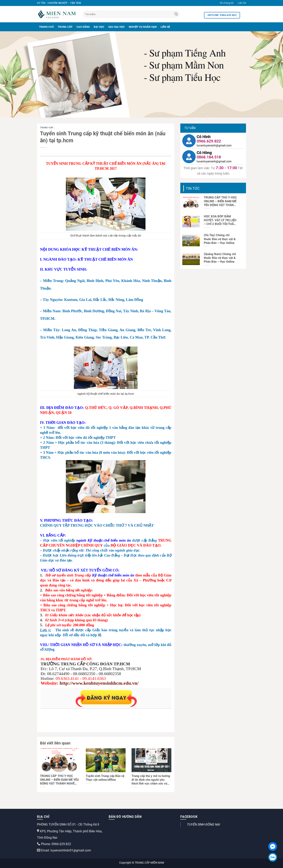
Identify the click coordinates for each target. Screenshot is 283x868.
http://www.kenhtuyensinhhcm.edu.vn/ (99, 683)
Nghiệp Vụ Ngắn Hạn (143, 27)
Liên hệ (242, 3)
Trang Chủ (46, 27)
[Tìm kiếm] (131, 14)
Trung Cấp (65, 27)
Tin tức (193, 188)
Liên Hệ (165, 27)
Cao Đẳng (83, 27)
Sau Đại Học (117, 27)
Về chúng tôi (226, 3)
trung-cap (47, 128)
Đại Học (99, 27)
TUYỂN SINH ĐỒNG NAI (203, 824)
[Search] (176, 14)
